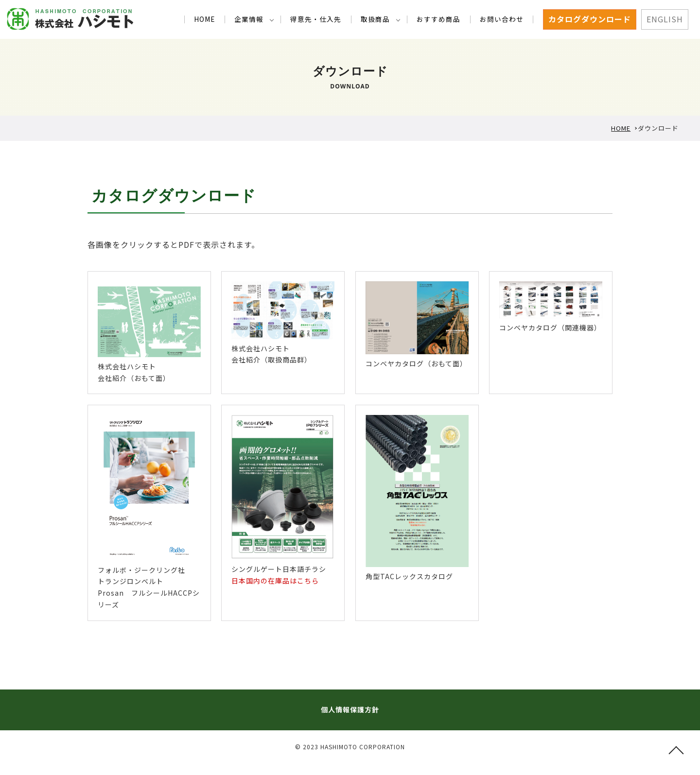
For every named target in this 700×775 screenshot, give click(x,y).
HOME (218, 19)
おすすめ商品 (443, 19)
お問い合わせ (503, 19)
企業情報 (261, 19)
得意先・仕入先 (325, 19)
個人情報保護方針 (350, 709)
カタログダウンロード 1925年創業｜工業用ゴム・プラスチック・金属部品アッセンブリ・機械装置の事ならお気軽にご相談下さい (70, 19)
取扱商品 (382, 19)
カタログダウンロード (590, 19)
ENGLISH (665, 19)
